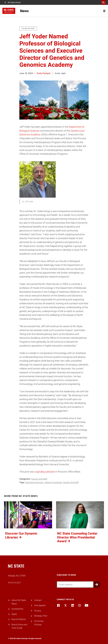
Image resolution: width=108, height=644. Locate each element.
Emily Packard (44, 73)
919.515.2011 (15, 583)
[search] (104, 2)
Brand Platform (19, 619)
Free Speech (40, 605)
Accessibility (17, 609)
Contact (38, 600)
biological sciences (34, 482)
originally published (45, 472)
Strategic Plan (41, 616)
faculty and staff (71, 482)
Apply (14, 614)
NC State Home (14, 2)
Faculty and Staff (39, 479)
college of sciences (53, 482)
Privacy (38, 611)
